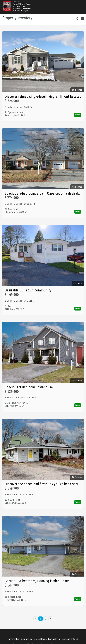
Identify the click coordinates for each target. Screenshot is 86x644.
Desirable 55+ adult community (28, 290)
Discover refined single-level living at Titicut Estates (43, 96)
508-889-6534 (19, 6)
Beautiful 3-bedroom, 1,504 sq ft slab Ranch (37, 581)
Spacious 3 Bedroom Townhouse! (29, 387)
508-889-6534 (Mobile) (22, 8)
